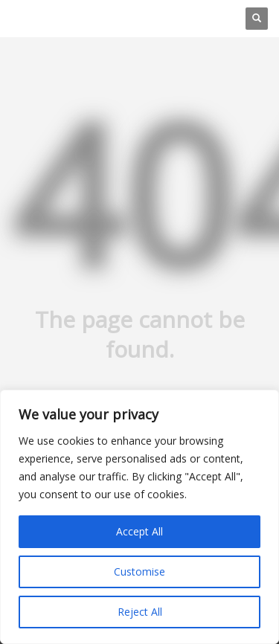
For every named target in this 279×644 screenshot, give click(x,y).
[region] (139, 517)
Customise (139, 571)
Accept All (139, 531)
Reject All (140, 612)
